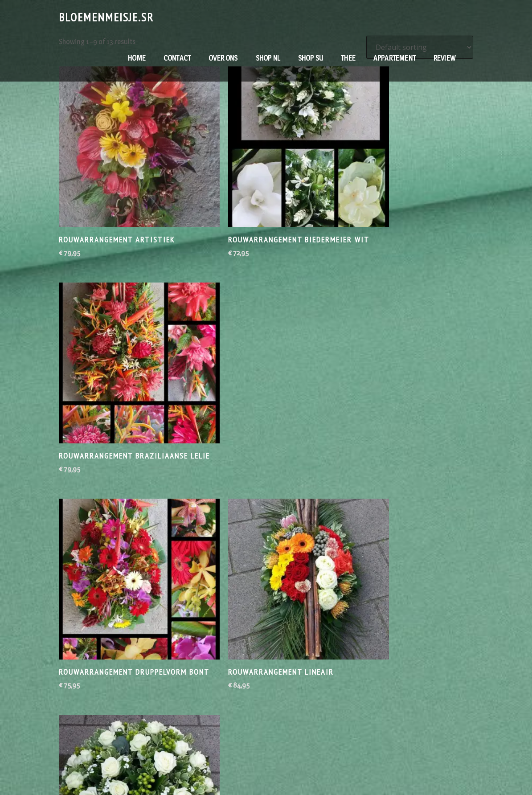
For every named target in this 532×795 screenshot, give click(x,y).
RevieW (444, 58)
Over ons (223, 58)
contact (177, 58)
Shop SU (311, 58)
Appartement (395, 58)
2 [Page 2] (266, 659)
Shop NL (268, 58)
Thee (348, 58)
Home (137, 58)
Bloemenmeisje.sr (106, 17)
